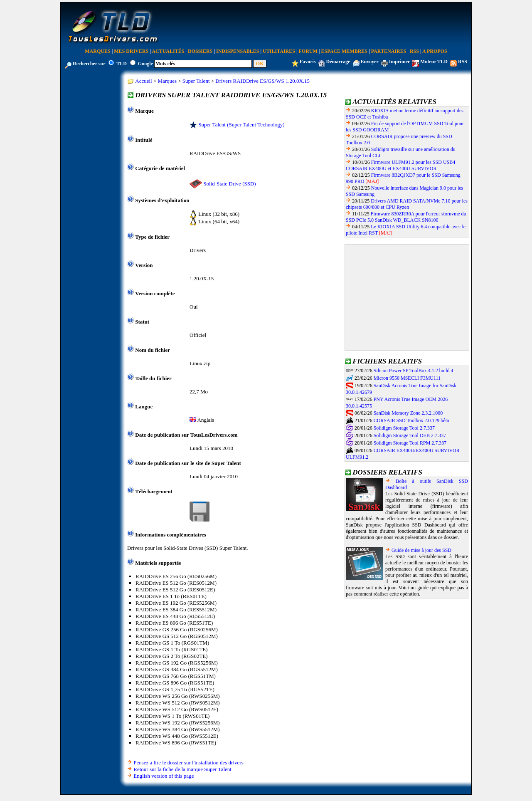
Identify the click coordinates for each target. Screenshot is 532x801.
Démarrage (338, 62)
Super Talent (196, 81)
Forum (308, 51)
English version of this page (164, 776)
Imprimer (399, 62)
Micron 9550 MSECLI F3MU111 (407, 378)
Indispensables (238, 51)
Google (145, 64)
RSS (414, 51)
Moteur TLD (434, 62)
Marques (97, 51)
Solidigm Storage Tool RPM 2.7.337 (410, 443)
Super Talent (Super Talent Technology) (241, 125)
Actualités (168, 51)
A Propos (435, 51)
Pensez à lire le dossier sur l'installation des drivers (188, 763)
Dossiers (200, 51)
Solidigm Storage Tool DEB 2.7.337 (410, 435)
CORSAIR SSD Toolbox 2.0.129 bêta (411, 420)
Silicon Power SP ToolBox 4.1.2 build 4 (414, 371)
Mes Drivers (131, 51)
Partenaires (389, 51)
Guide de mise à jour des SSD (421, 550)
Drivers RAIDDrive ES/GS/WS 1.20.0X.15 (262, 81)
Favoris (308, 62)
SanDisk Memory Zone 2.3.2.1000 (408, 413)
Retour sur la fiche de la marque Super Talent (182, 769)
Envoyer (370, 62)
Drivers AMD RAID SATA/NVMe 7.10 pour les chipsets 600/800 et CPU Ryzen (407, 204)
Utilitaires (279, 51)
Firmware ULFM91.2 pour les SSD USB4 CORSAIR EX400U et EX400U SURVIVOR (400, 165)
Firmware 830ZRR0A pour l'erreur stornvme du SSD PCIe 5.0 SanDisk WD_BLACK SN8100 (406, 217)
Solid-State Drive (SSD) (229, 184)
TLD (122, 64)
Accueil (143, 81)
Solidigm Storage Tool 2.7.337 (404, 428)
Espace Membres (344, 51)
